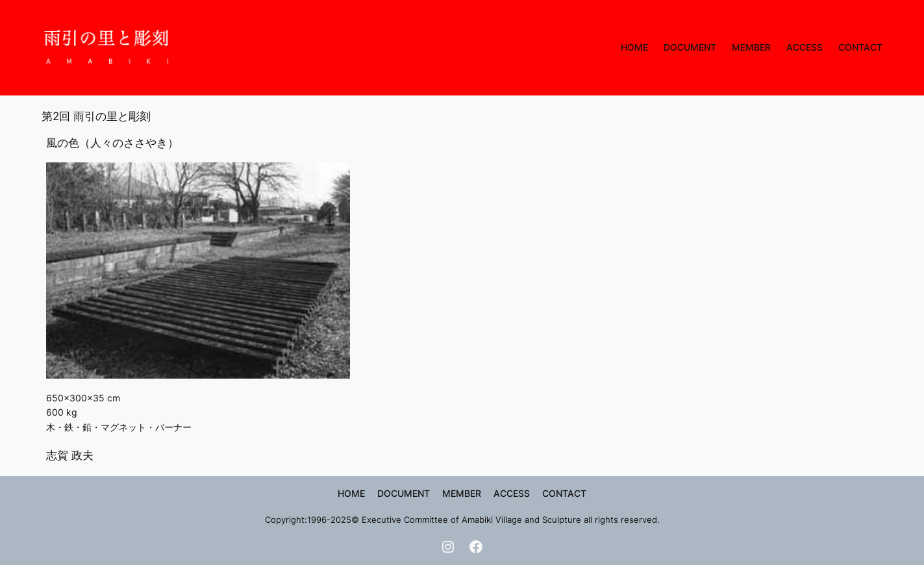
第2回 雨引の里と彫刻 (96, 116)
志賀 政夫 (70, 455)
